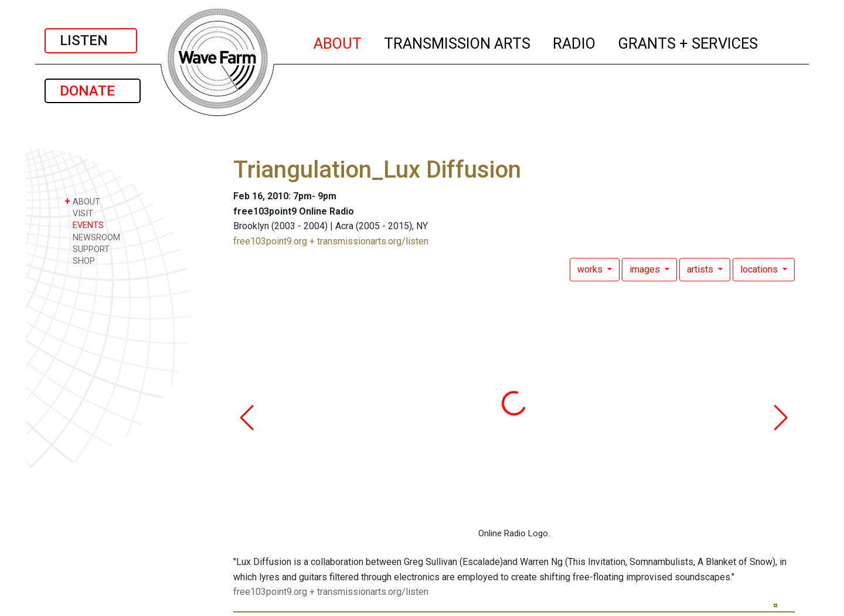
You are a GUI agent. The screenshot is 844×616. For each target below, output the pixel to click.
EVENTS (84, 225)
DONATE (93, 91)
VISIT (79, 213)
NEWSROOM (92, 237)
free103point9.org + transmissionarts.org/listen (331, 241)
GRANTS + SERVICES (688, 42)
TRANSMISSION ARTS (458, 42)
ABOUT (338, 42)
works (591, 269)
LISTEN (91, 40)
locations (760, 269)
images (646, 269)
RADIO (575, 42)
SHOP (80, 261)
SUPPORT (87, 249)
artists (701, 269)
